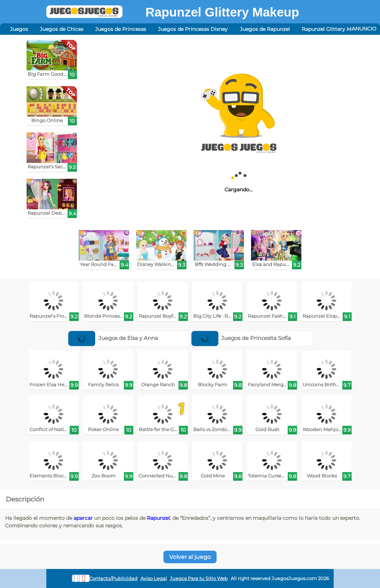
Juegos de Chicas (62, 29)
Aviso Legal (154, 578)
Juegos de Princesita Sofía (241, 338)
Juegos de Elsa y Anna (113, 338)
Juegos (19, 29)
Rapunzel (158, 518)
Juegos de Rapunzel (265, 29)
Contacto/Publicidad (113, 578)
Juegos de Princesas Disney (193, 29)
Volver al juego (190, 557)
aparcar (83, 518)
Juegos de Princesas (121, 29)
